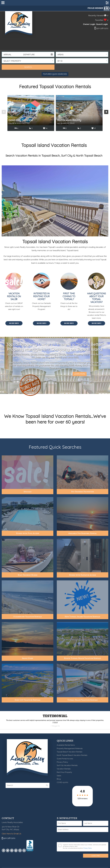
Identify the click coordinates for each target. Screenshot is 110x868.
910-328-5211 (101, 28)
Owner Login (89, 24)
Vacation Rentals (64, 769)
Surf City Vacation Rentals (67, 765)
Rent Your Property (64, 772)
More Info (14, 323)
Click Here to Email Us (11, 834)
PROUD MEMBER (99, 8)
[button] (82, 54)
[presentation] (4, 112)
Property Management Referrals (70, 749)
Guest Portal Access (65, 759)
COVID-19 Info (62, 782)
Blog (59, 779)
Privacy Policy (62, 762)
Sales (59, 776)
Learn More (80, 374)
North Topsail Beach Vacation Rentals (72, 755)
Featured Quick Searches (55, 74)
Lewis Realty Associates (19, 25)
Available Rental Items (66, 745)
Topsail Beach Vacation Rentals (70, 752)
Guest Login (102, 24)
